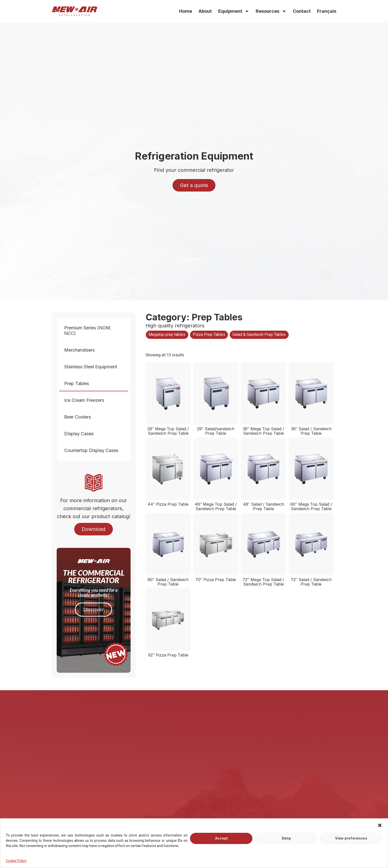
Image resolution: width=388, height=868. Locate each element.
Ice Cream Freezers (85, 400)
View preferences (351, 841)
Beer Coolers (79, 417)
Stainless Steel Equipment (92, 367)
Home (186, 11)
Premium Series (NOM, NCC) (94, 330)
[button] (380, 828)
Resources (271, 11)
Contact (302, 11)
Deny (286, 841)
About (205, 11)
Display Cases (80, 434)
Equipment (234, 11)
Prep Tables (78, 383)
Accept (221, 841)
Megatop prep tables (167, 334)
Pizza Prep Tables (209, 334)
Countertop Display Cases (93, 450)
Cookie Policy (16, 863)
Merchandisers (81, 350)
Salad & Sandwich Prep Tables (259, 334)
